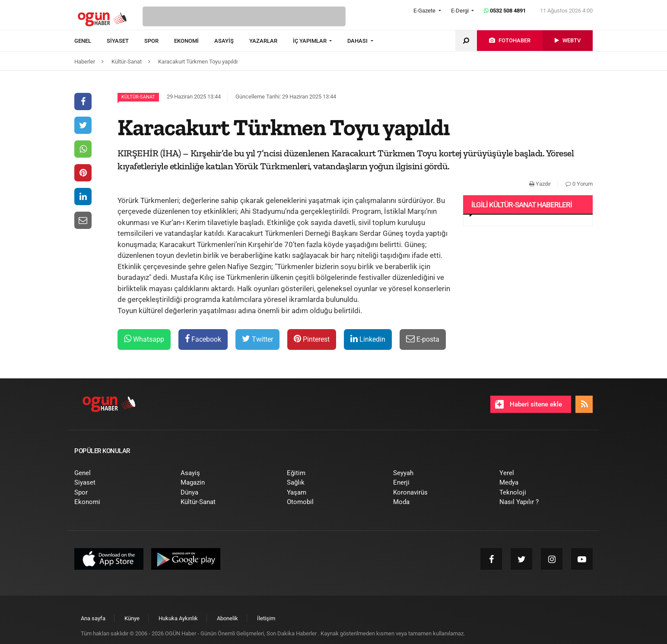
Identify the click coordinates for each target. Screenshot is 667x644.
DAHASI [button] (358, 41)
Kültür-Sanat (138, 97)
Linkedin (368, 339)
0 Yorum (579, 184)
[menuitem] (91, 41)
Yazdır (540, 184)
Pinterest (312, 339)
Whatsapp (144, 339)
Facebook (203, 339)
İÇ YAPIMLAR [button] (310, 41)
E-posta (423, 339)
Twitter (257, 339)
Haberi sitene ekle (529, 404)
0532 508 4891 (505, 11)
